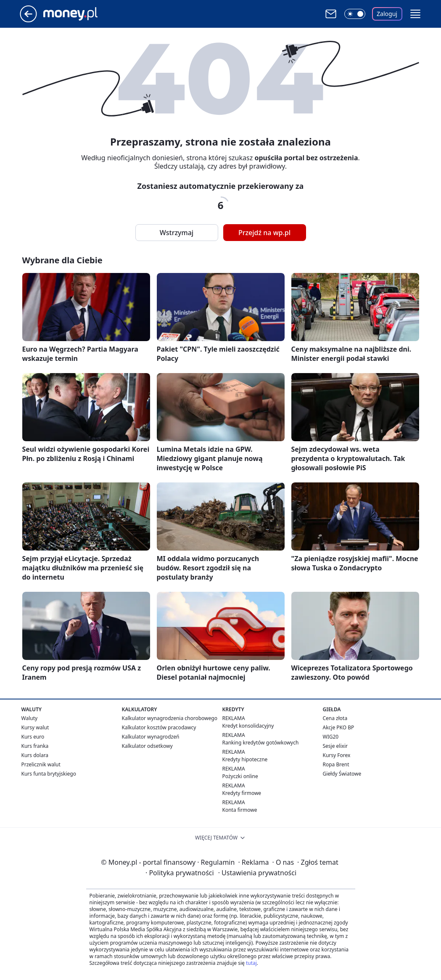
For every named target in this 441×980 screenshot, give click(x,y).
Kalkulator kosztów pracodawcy (159, 727)
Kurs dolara (35, 755)
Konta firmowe (240, 810)
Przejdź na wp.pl (264, 233)
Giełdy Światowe (342, 774)
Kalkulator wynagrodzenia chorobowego (170, 718)
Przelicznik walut (41, 764)
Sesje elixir (335, 746)
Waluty (30, 718)
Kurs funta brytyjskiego (49, 774)
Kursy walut (35, 727)
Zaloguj (387, 14)
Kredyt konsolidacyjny (248, 726)
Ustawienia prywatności (257, 873)
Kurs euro (33, 737)
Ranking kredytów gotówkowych (261, 743)
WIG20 (331, 737)
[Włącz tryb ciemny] (355, 14)
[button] (415, 14)
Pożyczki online (240, 776)
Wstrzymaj (177, 233)
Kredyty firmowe (242, 793)
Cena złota (335, 718)
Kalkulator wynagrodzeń (151, 737)
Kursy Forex (337, 755)
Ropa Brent (336, 764)
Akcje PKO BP (339, 727)
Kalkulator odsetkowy (147, 746)
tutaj (251, 963)
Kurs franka (35, 746)
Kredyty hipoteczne (245, 759)
